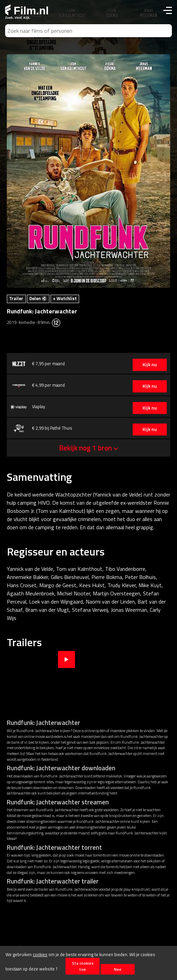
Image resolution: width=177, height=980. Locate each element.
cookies (40, 954)
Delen (38, 298)
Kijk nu (150, 365)
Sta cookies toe (83, 966)
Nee (118, 969)
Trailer (16, 298)
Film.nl (27, 11)
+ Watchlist (65, 298)
